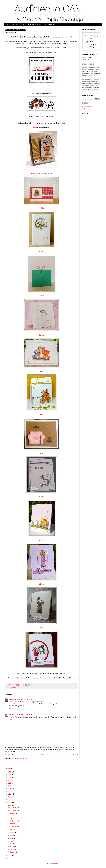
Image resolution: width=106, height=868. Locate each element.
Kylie (42, 628)
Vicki (42, 371)
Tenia (35, 127)
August (12, 833)
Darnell (12, 714)
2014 (10, 805)
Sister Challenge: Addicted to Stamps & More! (41, 24)
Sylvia (42, 208)
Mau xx (12, 699)
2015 (10, 802)
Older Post (74, 755)
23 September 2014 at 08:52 (23, 714)
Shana (42, 584)
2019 (10, 791)
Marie (42, 415)
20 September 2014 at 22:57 (23, 699)
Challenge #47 (14, 827)
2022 (10, 783)
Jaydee (42, 335)
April (12, 844)
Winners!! (13, 829)
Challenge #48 (14, 821)
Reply (11, 708)
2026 (10, 772)
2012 (10, 858)
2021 (10, 786)
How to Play (15, 24)
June (12, 838)
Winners (87, 109)
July (12, 836)
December (14, 808)
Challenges (13, 688)
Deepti (42, 497)
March (12, 847)
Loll (41, 453)
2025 (10, 775)
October (13, 813)
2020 (10, 789)
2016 (10, 800)
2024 (10, 777)
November (14, 810)
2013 (10, 856)
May (12, 841)
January (13, 852)
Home (7, 24)
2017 (10, 797)
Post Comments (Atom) (21, 758)
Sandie (42, 252)
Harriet (42, 541)
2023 (10, 780)
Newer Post (9, 755)
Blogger (57, 864)
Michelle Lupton (36, 173)
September (14, 816)
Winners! (12, 818)
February (13, 849)
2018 (10, 794)
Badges (23, 24)
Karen (42, 295)
